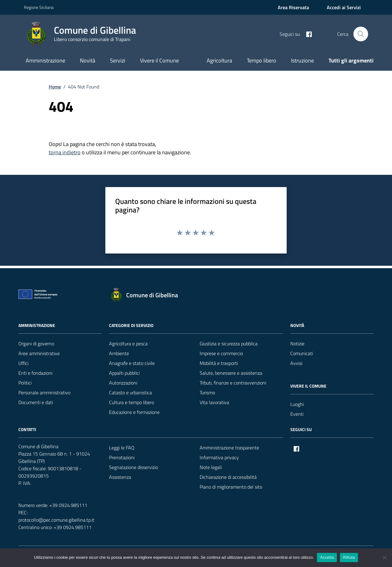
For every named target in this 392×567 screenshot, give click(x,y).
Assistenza (120, 477)
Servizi (118, 60)
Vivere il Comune (159, 60)
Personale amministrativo (44, 392)
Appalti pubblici (124, 373)
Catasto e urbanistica (130, 392)
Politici (25, 383)
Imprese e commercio (221, 353)
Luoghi (297, 404)
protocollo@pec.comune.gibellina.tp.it (56, 520)
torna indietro (65, 152)
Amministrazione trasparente (229, 448)
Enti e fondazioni (35, 373)
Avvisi (296, 363)
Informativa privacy (219, 457)
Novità (88, 60)
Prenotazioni (122, 457)
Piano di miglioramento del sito (231, 487)
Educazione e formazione (134, 412)
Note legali (211, 467)
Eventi (297, 414)
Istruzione (302, 60)
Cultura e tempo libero (132, 402)
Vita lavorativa (214, 402)
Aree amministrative (39, 353)
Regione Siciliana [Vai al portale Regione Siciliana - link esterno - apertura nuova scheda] (39, 7)
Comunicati (302, 353)
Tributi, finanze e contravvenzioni (233, 383)
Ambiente (119, 353)
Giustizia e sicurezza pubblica (229, 344)
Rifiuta (349, 557)
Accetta (327, 557)
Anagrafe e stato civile (132, 363)
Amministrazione (45, 60)
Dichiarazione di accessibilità (228, 477)
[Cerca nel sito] (361, 34)
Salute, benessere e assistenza (231, 373)
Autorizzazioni (123, 383)
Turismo (207, 392)
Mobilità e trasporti (219, 363)
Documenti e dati (36, 402)
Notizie (297, 344)
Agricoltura (219, 60)
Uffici (23, 363)
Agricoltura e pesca (128, 344)
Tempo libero (262, 60)
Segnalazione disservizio (134, 467)
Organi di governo (36, 344)
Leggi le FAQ (122, 448)
